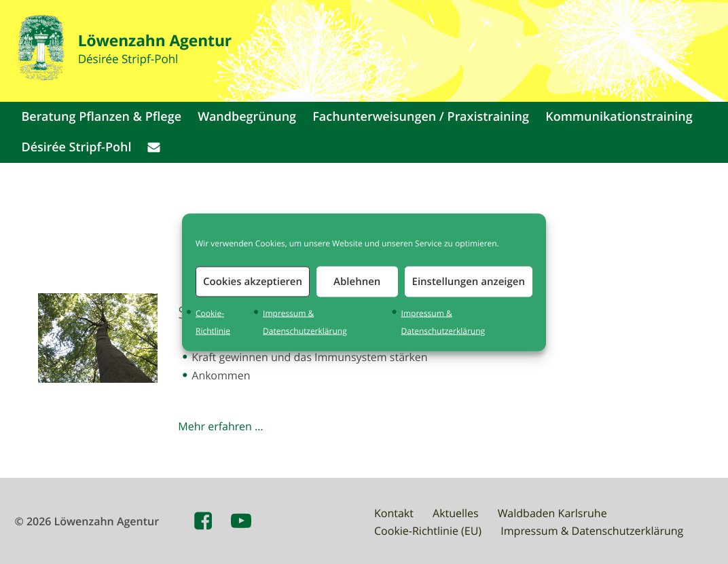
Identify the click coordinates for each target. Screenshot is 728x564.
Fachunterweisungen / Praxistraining (421, 117)
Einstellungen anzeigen (469, 281)
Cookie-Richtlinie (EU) (428, 531)
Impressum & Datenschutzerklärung (592, 531)
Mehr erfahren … (220, 426)
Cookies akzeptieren (253, 281)
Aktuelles (456, 513)
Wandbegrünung (247, 117)
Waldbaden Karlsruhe (552, 513)
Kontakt (394, 513)
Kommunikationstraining (619, 117)
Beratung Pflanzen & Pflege (101, 117)
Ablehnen (357, 281)
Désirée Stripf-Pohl (76, 147)
